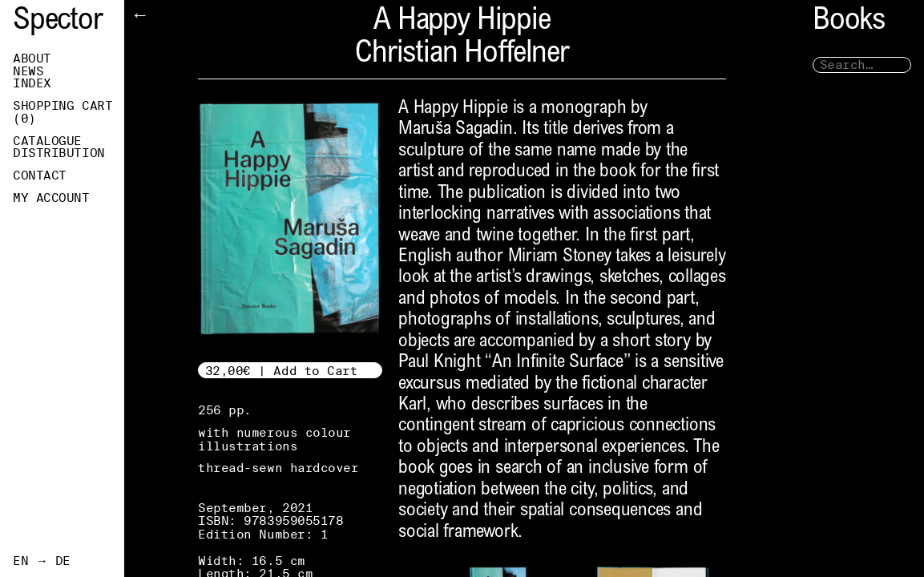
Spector (58, 22)
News (28, 71)
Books (849, 22)
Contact (40, 176)
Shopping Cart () (63, 112)
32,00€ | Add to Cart (282, 371)
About (32, 59)
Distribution (59, 153)
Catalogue (47, 141)
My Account (51, 198)
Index (32, 83)
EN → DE (42, 561)
